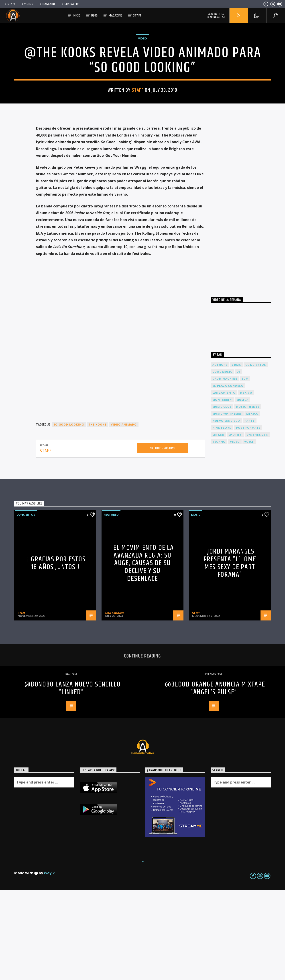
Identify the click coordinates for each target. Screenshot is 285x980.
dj (238, 462)
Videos (27, 4)
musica (242, 490)
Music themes (248, 497)
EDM (245, 469)
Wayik (49, 963)
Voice (249, 532)
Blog (95, 16)
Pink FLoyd (222, 518)
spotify (235, 525)
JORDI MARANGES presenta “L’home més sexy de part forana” (230, 653)
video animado (124, 515)
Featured (111, 605)
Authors (220, 455)
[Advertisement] (244, 293)
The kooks (97, 515)
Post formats (248, 518)
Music (196, 605)
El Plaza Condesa (228, 476)
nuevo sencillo (226, 511)
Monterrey (222, 490)
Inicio (77, 16)
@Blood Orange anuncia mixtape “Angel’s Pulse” (215, 778)
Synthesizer (257, 525)
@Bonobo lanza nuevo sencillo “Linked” (72, 778)
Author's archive (163, 538)
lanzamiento (224, 483)
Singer (218, 525)
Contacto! (70, 4)
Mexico (246, 483)
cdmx (236, 455)
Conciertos (26, 605)
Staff (10, 4)
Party (250, 511)
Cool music (222, 462)
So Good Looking (69, 515)
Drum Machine (225, 469)
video (235, 532)
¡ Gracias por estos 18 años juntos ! (56, 653)
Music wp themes (227, 504)
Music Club (222, 497)
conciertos (256, 455)
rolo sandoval (115, 703)
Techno (219, 532)
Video (142, 83)
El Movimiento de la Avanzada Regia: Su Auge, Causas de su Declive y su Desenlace (144, 653)
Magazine (47, 4)
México (252, 504)
